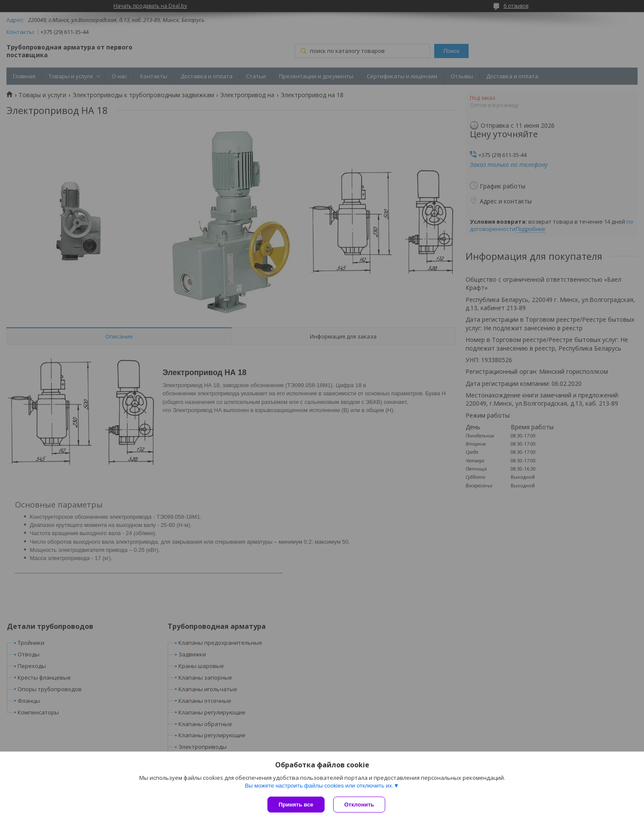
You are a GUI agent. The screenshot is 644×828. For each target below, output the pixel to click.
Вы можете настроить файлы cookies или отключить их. (319, 786)
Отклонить (359, 805)
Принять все (296, 805)
